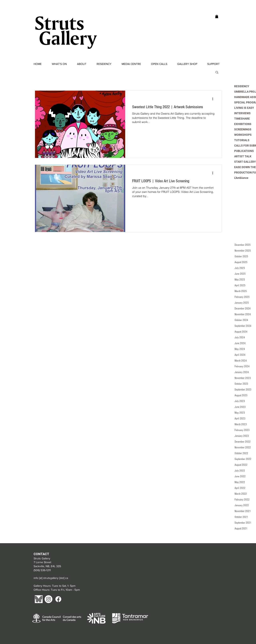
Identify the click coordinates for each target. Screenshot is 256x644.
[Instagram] (48, 599)
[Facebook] (58, 599)
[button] (217, 16)
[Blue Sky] (39, 599)
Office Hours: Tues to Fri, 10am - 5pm (57, 590)
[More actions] (214, 99)
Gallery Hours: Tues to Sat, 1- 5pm (54, 586)
